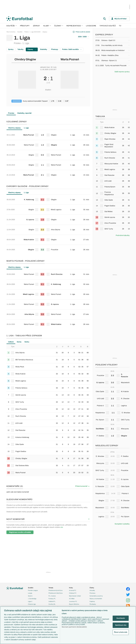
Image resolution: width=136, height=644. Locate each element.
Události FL (52, 554)
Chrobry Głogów (25, 59)
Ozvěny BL (52, 557)
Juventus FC (73, 554)
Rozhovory (93, 562)
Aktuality (92, 543)
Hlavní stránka (11, 32)
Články (92, 540)
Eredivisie (31, 565)
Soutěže (12, 26)
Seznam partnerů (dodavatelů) (74, 627)
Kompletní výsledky (122, 524)
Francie (30, 597)
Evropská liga (32, 570)
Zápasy (37, 26)
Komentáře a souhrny (96, 548)
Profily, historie (94, 559)
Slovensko (31, 592)
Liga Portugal (32, 562)
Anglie (30, 595)
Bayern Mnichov (74, 557)
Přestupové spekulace (55, 565)
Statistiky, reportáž (24, 113)
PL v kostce (52, 548)
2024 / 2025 (83, 37)
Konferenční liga (33, 573)
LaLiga (30, 546)
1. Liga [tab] (26, 128)
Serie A (30, 548)
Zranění (51, 568)
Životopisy (93, 557)
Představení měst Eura (55, 546)
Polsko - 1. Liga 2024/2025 (32, 32)
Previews (92, 546)
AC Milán (72, 551)
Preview (11, 113)
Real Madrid (73, 562)
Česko (30, 589)
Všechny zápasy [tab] (14, 128)
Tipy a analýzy (94, 565)
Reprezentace (75, 26)
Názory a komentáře (96, 551)
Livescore (91, 26)
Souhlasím (121, 618)
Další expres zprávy (122, 72)
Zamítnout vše (121, 625)
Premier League (33, 543)
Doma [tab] (19, 292)
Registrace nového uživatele (20, 482)
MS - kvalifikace (33, 576)
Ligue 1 (30, 554)
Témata (51, 540)
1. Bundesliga (32, 551)
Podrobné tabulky (123, 235)
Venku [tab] (27, 292)
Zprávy (11, 49)
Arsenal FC (73, 543)
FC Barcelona (73, 559)
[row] (48, 134)
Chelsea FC (73, 546)
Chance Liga (32, 557)
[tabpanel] (48, 148)
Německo (31, 603)
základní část (45, 67)
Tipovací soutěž (108, 26)
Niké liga (31, 559)
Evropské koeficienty (55, 559)
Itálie (29, 600)
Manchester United (75, 548)
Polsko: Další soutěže (72, 49)
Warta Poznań (70, 59)
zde (62, 477)
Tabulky (20, 49)
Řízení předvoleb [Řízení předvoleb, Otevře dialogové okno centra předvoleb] (121, 632)
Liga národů (32, 579)
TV (120, 26)
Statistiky (44, 49)
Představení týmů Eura (55, 543)
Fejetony (92, 554)
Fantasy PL (52, 551)
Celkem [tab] (11, 292)
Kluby (47, 26)
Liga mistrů (31, 568)
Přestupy (25, 26)
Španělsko (31, 606)
